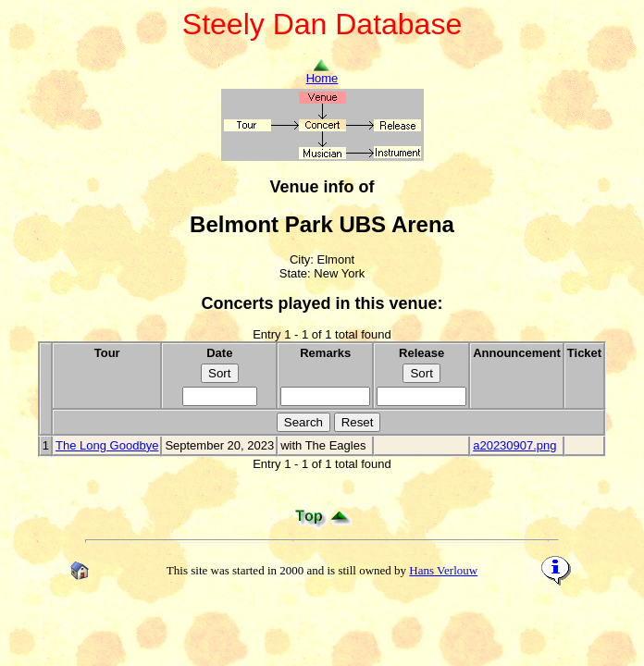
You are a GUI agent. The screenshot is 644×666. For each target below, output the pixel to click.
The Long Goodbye (107, 445)
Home (322, 73)
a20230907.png (514, 445)
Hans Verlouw (443, 570)
